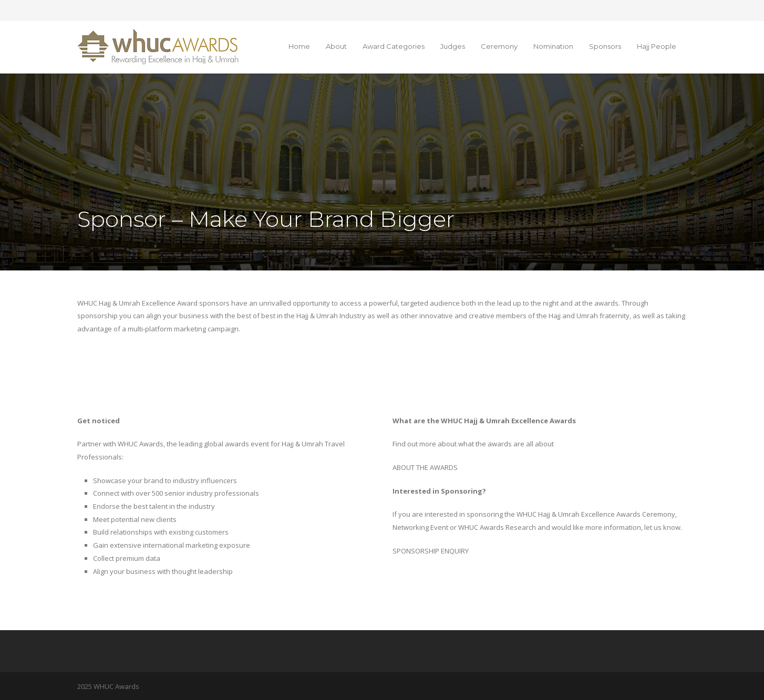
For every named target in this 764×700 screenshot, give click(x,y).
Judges (453, 46)
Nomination (553, 46)
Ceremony (499, 46)
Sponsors (605, 46)
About (336, 46)
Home (299, 46)
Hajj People (657, 46)
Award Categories (394, 46)
